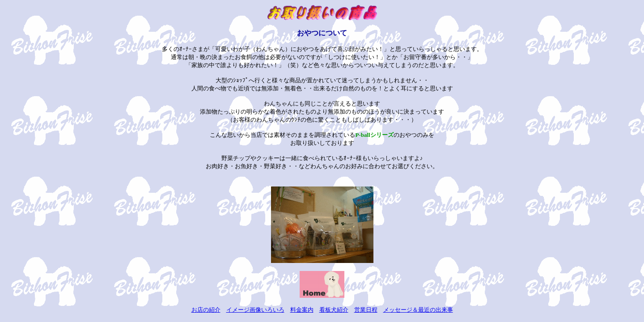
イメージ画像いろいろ (255, 310)
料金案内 (302, 310)
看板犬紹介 (334, 310)
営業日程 (366, 310)
